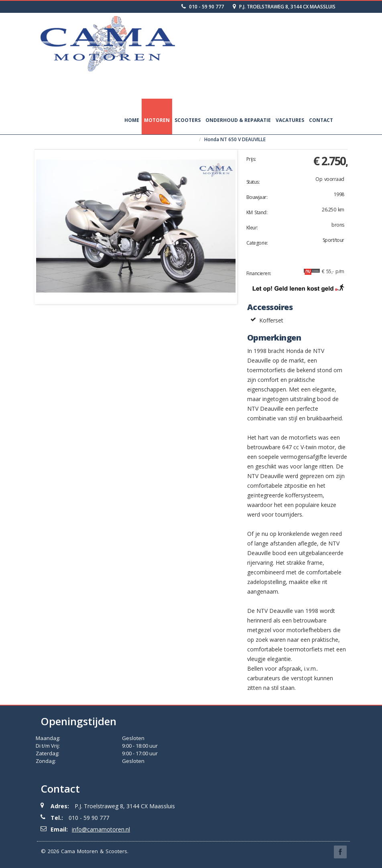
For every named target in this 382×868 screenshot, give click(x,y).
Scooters (188, 120)
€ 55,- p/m (324, 271)
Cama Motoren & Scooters (94, 851)
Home (132, 120)
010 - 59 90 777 (203, 7)
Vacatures (290, 120)
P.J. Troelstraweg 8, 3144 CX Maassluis (284, 7)
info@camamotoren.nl (101, 829)
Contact (321, 120)
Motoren (157, 120)
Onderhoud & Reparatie (238, 120)
